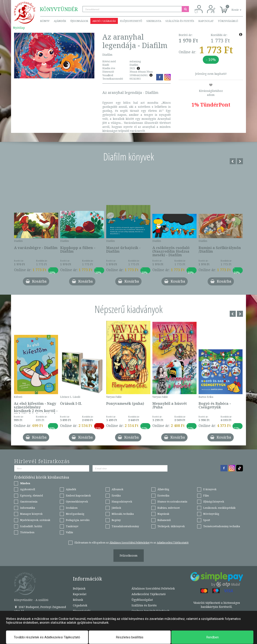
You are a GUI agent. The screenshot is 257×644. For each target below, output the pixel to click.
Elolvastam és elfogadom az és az (132, 542)
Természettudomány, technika (222, 526)
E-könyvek (210, 489)
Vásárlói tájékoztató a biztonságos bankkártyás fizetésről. (217, 605)
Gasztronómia (29, 501)
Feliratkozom (129, 555)
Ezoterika (163, 495)
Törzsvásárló (228, 21)
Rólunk (78, 600)
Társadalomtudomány (125, 526)
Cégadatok (80, 605)
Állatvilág (163, 489)
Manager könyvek (31, 514)
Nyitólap (19, 28)
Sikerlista (154, 21)
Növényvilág (211, 514)
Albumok (117, 489)
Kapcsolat (206, 21)
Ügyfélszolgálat (142, 600)
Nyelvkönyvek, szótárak (35, 520)
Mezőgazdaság (75, 514)
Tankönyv (72, 526)
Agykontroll (28, 489)
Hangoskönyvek (122, 501)
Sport (207, 520)
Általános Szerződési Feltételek (153, 588)
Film (206, 495)
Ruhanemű (164, 520)
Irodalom (72, 508)
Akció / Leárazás (104, 21)
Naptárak (163, 514)
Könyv (45, 21)
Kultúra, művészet (169, 508)
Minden (25, 483)
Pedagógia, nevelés (78, 520)
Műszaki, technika (123, 514)
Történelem (27, 532)
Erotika (116, 495)
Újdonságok (79, 21)
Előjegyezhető (131, 21)
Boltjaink (79, 588)
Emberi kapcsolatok (78, 495)
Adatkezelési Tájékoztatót (173, 542)
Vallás (69, 532)
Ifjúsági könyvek (214, 501)
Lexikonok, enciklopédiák (219, 508)
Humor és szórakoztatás (172, 501)
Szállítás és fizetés (180, 21)
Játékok (116, 508)
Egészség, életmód (31, 495)
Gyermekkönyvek (77, 501)
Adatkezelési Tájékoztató (149, 594)
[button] (232, 8)
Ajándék (60, 21)
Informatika (28, 508)
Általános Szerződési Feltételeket (130, 542)
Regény (116, 520)
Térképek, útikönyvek (171, 526)
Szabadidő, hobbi (31, 526)
